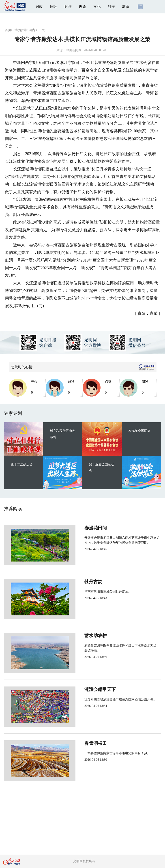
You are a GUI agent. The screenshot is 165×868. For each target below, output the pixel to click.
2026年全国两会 (139, 431)
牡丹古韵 (78, 582)
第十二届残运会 (22, 464)
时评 (68, 7)
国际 (54, 7)
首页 (8, 30)
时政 (39, 7)
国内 (32, 30)
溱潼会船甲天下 (85, 689)
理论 (83, 7)
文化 (97, 7)
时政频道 (20, 30)
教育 (126, 7)
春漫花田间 (81, 528)
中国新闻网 (74, 50)
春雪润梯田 (81, 743)
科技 (111, 7)
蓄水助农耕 (81, 636)
